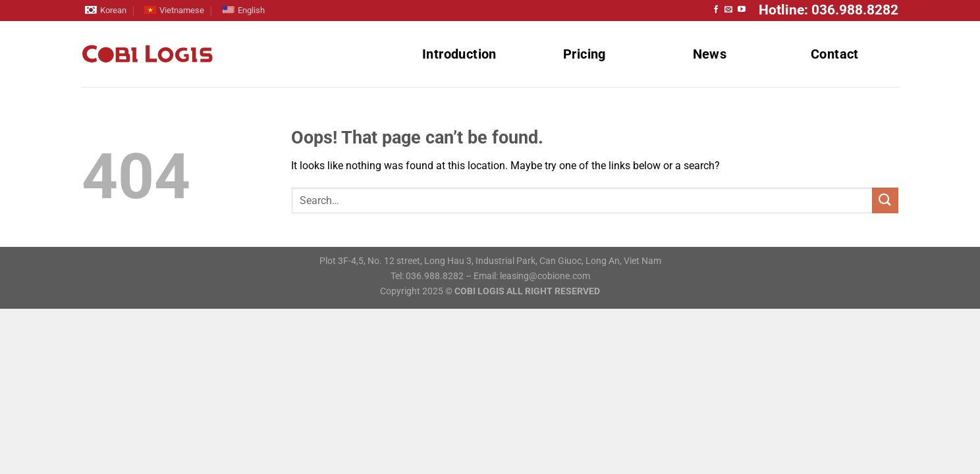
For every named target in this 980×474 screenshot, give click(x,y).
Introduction (459, 54)
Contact (835, 54)
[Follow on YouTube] (742, 10)
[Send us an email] (728, 10)
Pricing (585, 54)
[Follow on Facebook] (716, 10)
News (710, 54)
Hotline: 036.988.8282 (829, 10)
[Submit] (885, 200)
